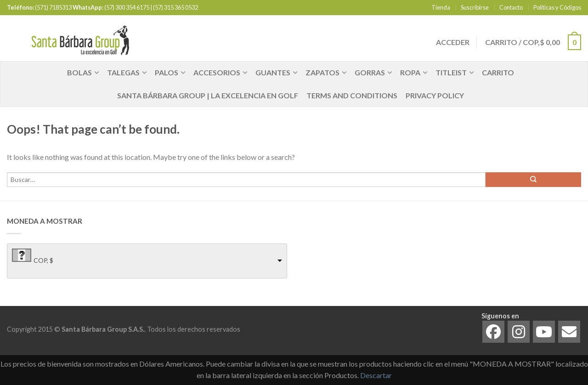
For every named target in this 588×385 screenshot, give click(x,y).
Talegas (123, 72)
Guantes (273, 72)
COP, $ (43, 260)
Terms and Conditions (352, 95)
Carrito (498, 72)
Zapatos (322, 72)
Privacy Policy (435, 95)
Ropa (410, 72)
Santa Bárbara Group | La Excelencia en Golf (208, 95)
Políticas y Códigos (557, 7)
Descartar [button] (376, 375)
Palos (167, 72)
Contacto (511, 7)
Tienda (441, 7)
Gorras (370, 72)
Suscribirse (475, 7)
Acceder (452, 42)
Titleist (451, 72)
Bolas (79, 72)
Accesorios (217, 72)
